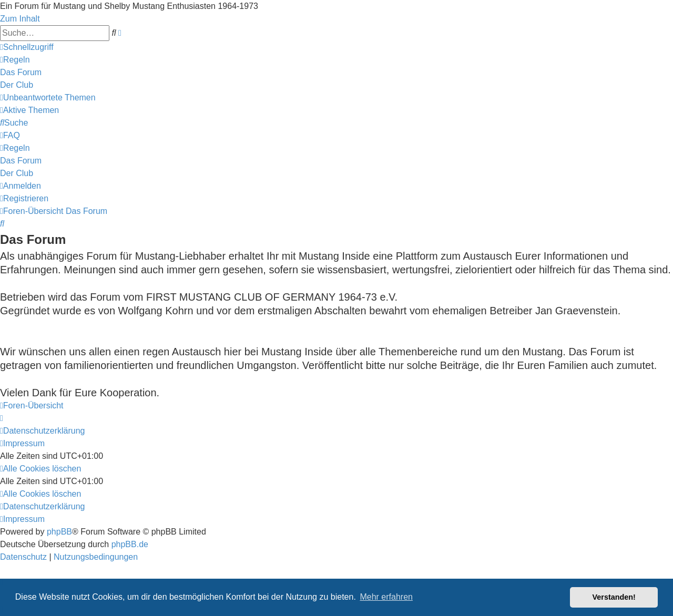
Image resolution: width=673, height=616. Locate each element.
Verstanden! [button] (614, 597)
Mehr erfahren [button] (386, 597)
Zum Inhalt (20, 19)
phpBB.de (130, 544)
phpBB (59, 532)
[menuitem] (15, 60)
